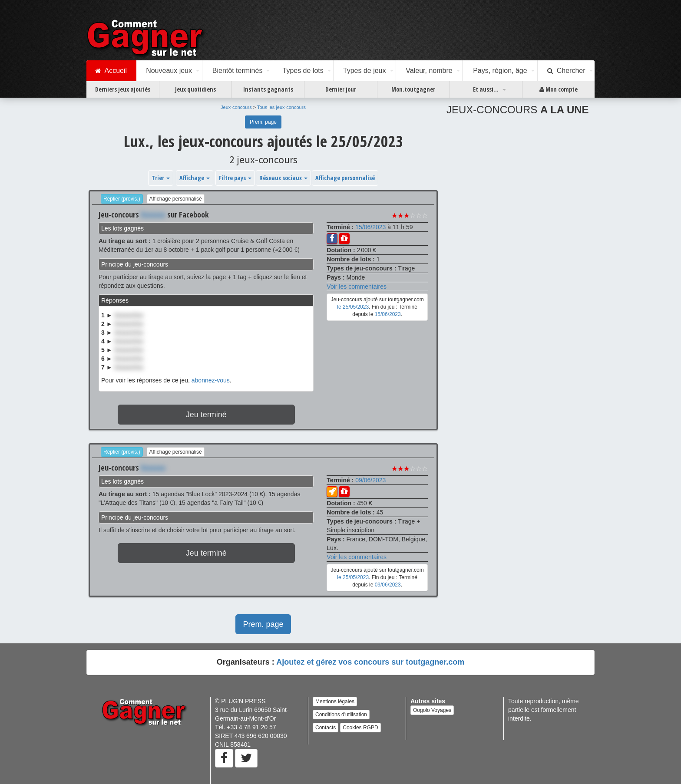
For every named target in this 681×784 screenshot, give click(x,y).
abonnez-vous (211, 380)
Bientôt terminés (238, 71)
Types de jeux (365, 71)
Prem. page (263, 122)
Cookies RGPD (360, 728)
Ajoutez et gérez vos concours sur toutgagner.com (370, 662)
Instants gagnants (268, 89)
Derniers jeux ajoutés (123, 89)
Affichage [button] (195, 178)
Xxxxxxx (153, 214)
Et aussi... (486, 89)
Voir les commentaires (357, 287)
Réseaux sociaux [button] (283, 178)
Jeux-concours (236, 107)
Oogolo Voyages (432, 710)
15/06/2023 (370, 227)
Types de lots (303, 71)
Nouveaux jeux (169, 71)
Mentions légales (335, 702)
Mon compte (559, 89)
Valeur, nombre (429, 71)
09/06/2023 (370, 480)
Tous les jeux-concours (281, 107)
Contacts (326, 728)
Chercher (566, 71)
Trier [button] (161, 178)
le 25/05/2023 (353, 307)
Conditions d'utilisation (341, 715)
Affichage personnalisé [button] (345, 178)
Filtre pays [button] (235, 178)
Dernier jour (341, 89)
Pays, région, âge (500, 71)
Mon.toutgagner (413, 89)
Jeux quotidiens (195, 89)
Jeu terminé (206, 415)
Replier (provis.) (122, 199)
